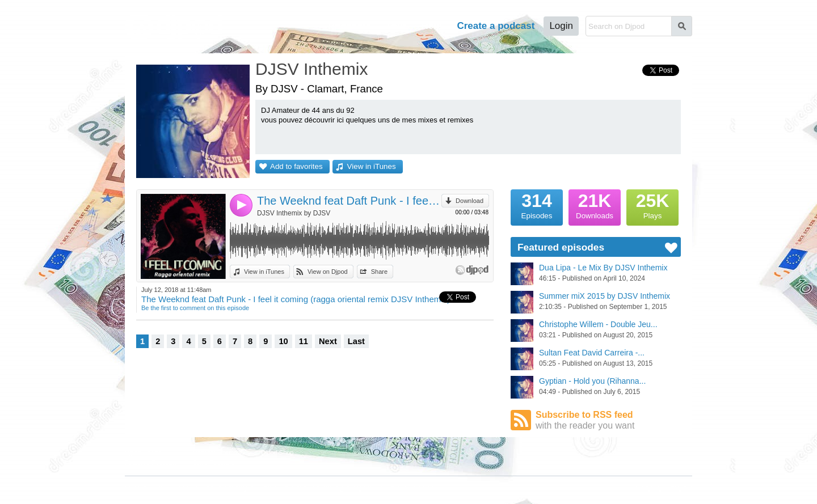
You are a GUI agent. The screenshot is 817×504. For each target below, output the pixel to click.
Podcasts (349, 26)
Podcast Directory (218, 452)
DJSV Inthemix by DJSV (294, 213)
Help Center (416, 488)
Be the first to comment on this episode (195, 308)
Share (379, 272)
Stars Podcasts (214, 463)
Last (356, 341)
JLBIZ (157, 488)
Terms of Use (195, 488)
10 (283, 341)
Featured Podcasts (151, 463)
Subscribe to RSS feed (608, 420)
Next (328, 341)
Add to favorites (296, 166)
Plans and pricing (318, 488)
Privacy (236, 488)
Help (432, 26)
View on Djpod (328, 272)
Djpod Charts (143, 452)
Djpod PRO (371, 488)
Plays (652, 205)
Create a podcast (496, 26)
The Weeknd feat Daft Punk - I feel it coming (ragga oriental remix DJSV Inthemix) (349, 201)
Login (561, 26)
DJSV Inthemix (311, 69)
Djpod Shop (277, 452)
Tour (396, 26)
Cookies (269, 488)
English (681, 487)
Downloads (595, 205)
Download (469, 201)
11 (304, 341)
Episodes (537, 205)
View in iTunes (372, 166)
